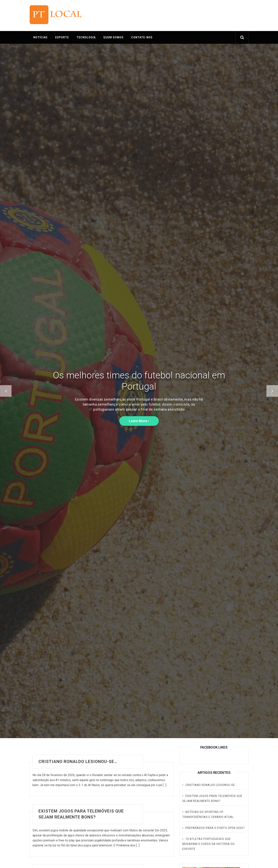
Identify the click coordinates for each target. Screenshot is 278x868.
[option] (139, 391)
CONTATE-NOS (142, 37)
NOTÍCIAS (40, 37)
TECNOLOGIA (86, 37)
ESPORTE (62, 37)
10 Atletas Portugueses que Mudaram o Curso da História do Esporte (209, 844)
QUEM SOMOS (113, 37)
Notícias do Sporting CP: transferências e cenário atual (208, 814)
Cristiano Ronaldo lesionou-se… (78, 762)
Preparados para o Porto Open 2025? (215, 828)
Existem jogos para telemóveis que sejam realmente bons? (81, 814)
